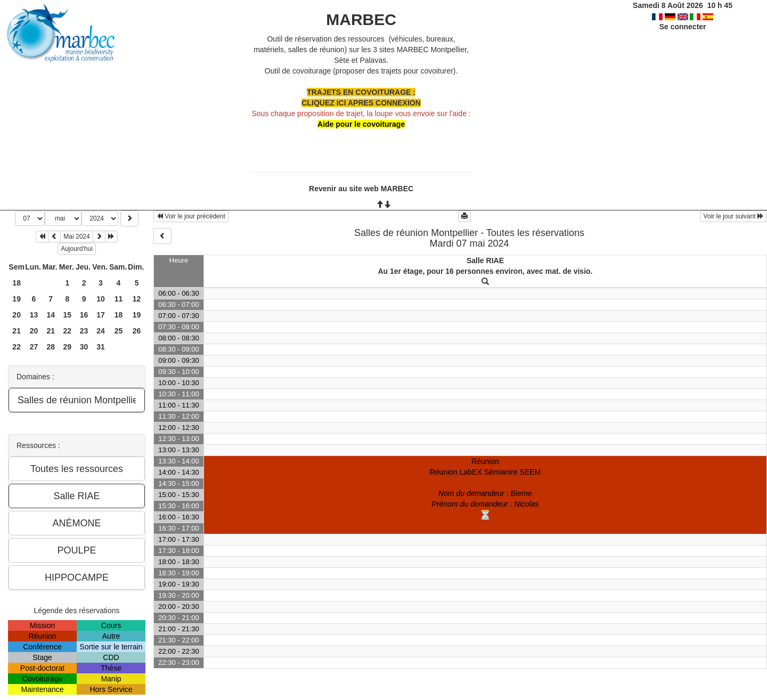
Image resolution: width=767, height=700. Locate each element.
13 (34, 315)
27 (34, 347)
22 (68, 331)
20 (17, 315)
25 (119, 331)
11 (119, 299)
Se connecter (683, 27)
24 (101, 331)
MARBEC (361, 19)
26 (137, 331)
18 (17, 283)
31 (101, 347)
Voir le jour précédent (191, 216)
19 (17, 299)
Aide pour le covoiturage (361, 124)
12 (137, 299)
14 (51, 315)
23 (84, 331)
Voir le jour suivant (734, 216)
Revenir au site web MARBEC (361, 189)
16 (84, 315)
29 (68, 347)
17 (101, 315)
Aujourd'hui (77, 249)
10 (101, 299)
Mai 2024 (76, 237)
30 (84, 347)
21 (17, 331)
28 (51, 347)
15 (68, 315)
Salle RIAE (485, 261)
